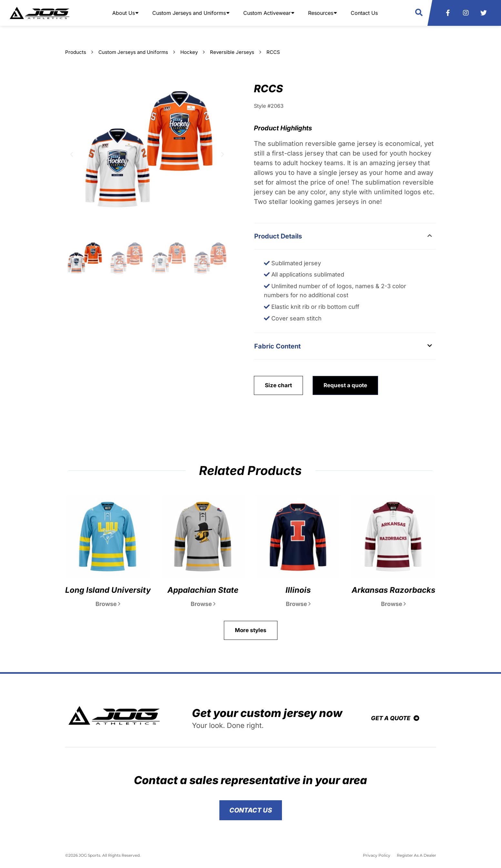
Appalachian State (203, 590)
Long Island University (108, 590)
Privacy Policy (377, 855)
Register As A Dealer (416, 855)
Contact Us (364, 13)
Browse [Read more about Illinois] (298, 604)
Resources (321, 13)
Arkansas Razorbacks (393, 590)
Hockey (189, 52)
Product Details (278, 236)
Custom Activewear (267, 13)
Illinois (298, 590)
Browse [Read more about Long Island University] (108, 604)
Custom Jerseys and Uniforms (189, 13)
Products (76, 52)
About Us (124, 13)
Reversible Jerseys (232, 52)
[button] (419, 13)
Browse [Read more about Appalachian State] (203, 604)
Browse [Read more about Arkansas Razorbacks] (393, 604)
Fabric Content (277, 346)
